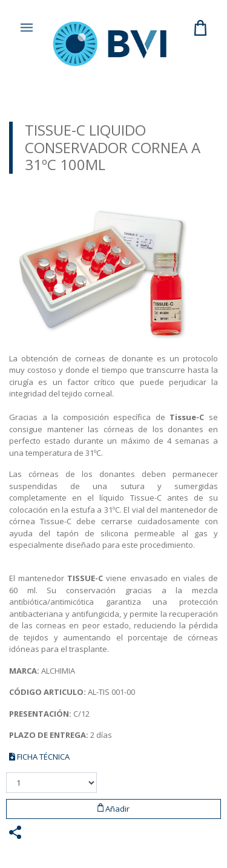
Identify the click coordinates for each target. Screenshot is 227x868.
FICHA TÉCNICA (39, 757)
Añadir (114, 809)
